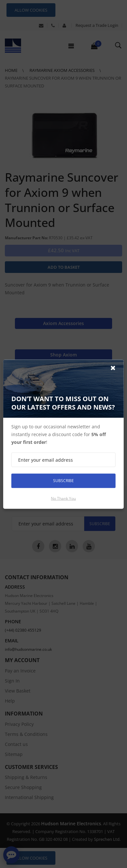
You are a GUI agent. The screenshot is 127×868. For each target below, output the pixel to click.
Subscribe (63, 481)
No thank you (63, 498)
